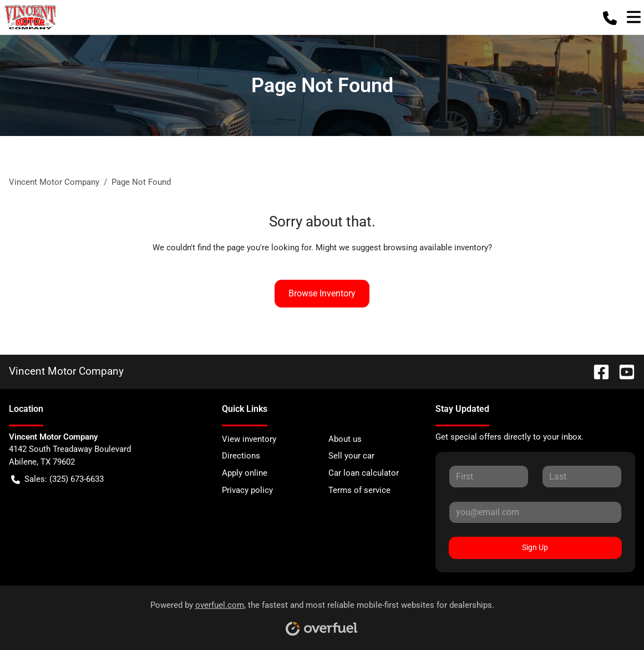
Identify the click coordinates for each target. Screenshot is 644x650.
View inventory (249, 439)
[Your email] (535, 512)
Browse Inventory (322, 293)
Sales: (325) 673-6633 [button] (57, 479)
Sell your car (351, 456)
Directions (241, 456)
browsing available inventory (436, 248)
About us (345, 439)
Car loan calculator (364, 473)
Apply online (245, 473)
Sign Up (535, 547)
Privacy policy (247, 490)
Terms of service (359, 490)
